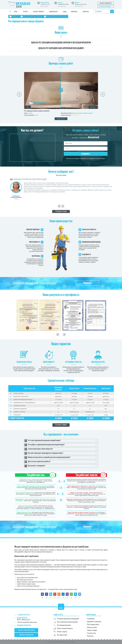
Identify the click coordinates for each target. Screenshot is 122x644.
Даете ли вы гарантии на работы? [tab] (38, 462)
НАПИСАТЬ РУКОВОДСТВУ (25, 635)
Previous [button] (19, 94)
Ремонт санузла (62, 632)
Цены (65, 12)
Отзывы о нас (92, 633)
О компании (91, 619)
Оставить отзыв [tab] (61, 211)
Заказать (87, 283)
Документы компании (94, 622)
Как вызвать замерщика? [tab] (35, 466)
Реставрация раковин (64, 625)
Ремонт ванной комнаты (65, 628)
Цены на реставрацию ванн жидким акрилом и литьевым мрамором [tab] (61, 43)
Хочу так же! (61, 119)
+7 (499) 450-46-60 (63, 4)
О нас (16, 12)
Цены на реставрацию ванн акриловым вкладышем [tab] (61, 48)
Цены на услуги (92, 627)
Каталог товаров (38, 12)
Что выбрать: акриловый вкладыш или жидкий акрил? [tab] (45, 445)
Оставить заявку (61, 425)
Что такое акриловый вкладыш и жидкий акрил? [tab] (43, 441)
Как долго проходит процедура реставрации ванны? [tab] (44, 453)
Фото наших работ (93, 625)
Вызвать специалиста (106, 3)
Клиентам (74, 12)
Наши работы (53, 12)
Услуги (25, 12)
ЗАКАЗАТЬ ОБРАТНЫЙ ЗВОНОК (25, 630)
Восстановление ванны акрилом (67, 622)
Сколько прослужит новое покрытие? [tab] (39, 449)
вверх (61, 607)
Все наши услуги (62, 635)
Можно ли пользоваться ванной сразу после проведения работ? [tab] (48, 458)
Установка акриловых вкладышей (68, 619)
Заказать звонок (106, 7)
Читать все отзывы (61, 175)
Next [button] (103, 94)
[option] (61, 96)
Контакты (86, 12)
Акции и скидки (92, 630)
